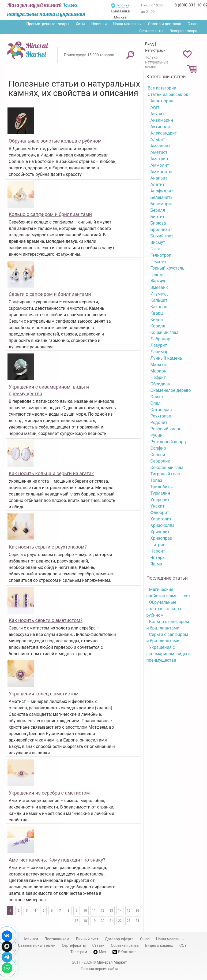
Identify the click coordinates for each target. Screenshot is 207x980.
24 (137, 921)
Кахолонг (160, 307)
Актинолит (161, 127)
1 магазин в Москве (120, 14)
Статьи (98, 945)
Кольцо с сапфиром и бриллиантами (50, 214)
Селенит (159, 455)
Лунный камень (166, 358)
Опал (156, 403)
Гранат (157, 275)
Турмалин (160, 493)
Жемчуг (158, 281)
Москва (123, 5)
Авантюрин (162, 101)
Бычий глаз (162, 236)
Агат (155, 107)
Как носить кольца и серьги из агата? (51, 473)
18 (85, 921)
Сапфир (158, 448)
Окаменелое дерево (171, 390)
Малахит (159, 365)
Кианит (158, 320)
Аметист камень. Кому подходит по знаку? (57, 860)
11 (94, 911)
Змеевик (159, 287)
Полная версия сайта (100, 969)
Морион (159, 371)
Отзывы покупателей (37, 945)
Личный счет (87, 939)
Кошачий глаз (164, 332)
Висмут (158, 242)
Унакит (158, 506)
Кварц (157, 313)
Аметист (159, 152)
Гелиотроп (161, 255)
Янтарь (158, 558)
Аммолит (160, 165)
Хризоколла (163, 525)
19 (94, 921)
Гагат (156, 249)
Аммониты (161, 172)
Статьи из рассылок (168, 94)
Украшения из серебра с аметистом (49, 793)
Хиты (80, 24)
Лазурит (159, 345)
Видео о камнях (159, 945)
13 (111, 911)
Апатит (158, 185)
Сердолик (160, 461)
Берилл (158, 210)
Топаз (156, 480)
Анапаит (159, 178)
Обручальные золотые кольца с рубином (55, 141)
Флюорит (160, 513)
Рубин (157, 435)
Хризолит (160, 532)
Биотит (158, 217)
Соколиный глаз (167, 467)
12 (103, 911)
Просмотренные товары (48, 24)
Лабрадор (160, 339)
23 (129, 921)
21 (111, 921)
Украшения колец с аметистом (44, 694)
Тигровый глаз (165, 474)
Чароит (158, 551)
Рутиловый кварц (168, 442)
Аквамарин (162, 120)
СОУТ (184, 945)
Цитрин (158, 545)
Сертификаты (151, 31)
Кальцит (159, 300)
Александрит (164, 133)
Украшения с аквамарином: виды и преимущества (169, 654)
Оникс (157, 397)
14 (120, 911)
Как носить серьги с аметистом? (46, 620)
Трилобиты (162, 487)
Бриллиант (161, 230)
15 (129, 911)
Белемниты (162, 197)
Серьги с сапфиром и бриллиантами (50, 294)
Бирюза (158, 223)
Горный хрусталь (168, 268)
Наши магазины (127, 24)
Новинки (99, 24)
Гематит (159, 262)
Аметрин (159, 159)
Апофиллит (162, 191)
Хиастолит (161, 519)
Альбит (158, 139)
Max (100, 952)
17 (77, 921)
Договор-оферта (119, 939)
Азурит (157, 114)
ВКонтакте (125, 952)
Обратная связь (125, 945)
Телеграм (79, 952)
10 (85, 911)
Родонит (159, 422)
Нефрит (158, 377)
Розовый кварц (166, 429)
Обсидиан (160, 384)
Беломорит (162, 204)
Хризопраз (161, 538)
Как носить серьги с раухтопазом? (48, 547)
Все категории (162, 88)
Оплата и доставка (165, 24)
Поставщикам (57, 939)
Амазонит (160, 146)
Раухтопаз (161, 416)
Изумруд (159, 294)
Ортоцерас (161, 410)
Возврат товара (184, 31)
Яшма (156, 564)
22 (120, 921)
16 (137, 911)
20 (103, 921)
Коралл (158, 326)
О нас (192, 24)
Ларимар (160, 352)
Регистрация (156, 50)
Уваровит (160, 500)
